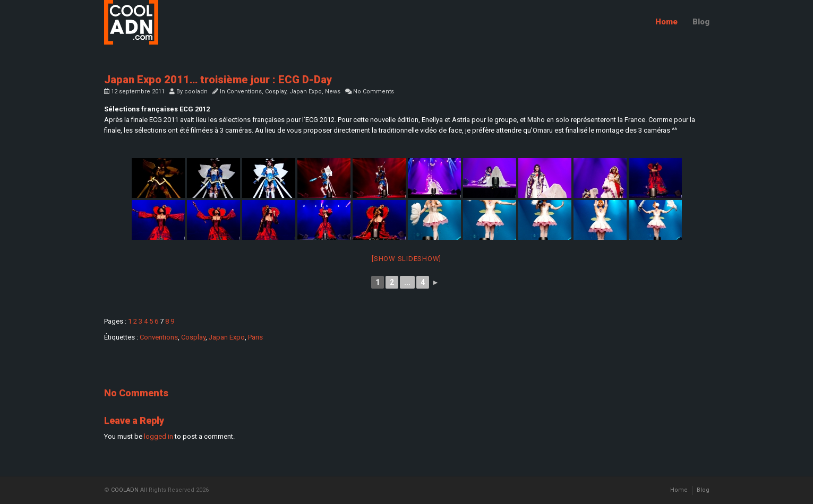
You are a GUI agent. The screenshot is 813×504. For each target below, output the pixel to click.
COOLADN (125, 490)
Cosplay (276, 92)
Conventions (244, 92)
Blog (701, 22)
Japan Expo (306, 92)
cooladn (196, 92)
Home (666, 22)
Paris (255, 337)
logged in (159, 436)
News (333, 92)
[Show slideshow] (406, 259)
